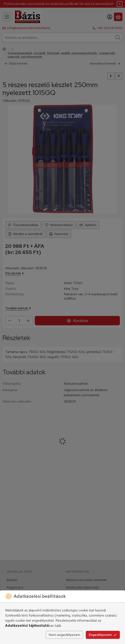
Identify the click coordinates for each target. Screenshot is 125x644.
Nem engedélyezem (64, 635)
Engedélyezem (103, 635)
